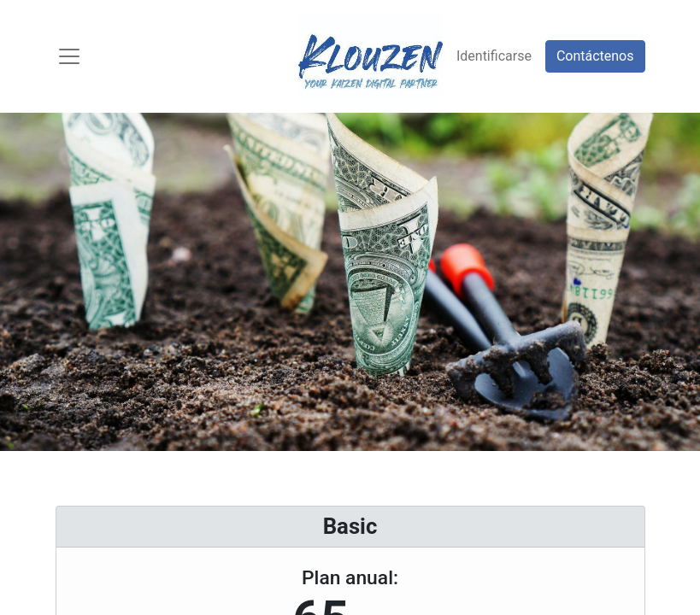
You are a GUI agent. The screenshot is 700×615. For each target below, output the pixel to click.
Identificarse (494, 56)
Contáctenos (595, 56)
